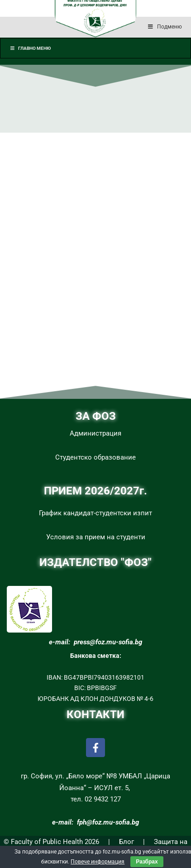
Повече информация (98, 862)
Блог (127, 842)
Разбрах (147, 862)
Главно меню (30, 48)
